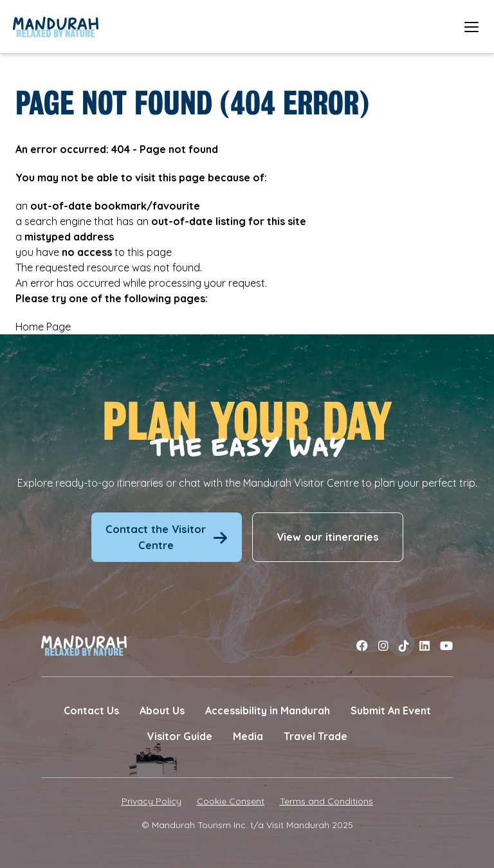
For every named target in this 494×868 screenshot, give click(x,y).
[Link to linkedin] (425, 646)
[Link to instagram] (383, 646)
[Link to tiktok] (404, 646)
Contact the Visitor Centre (166, 537)
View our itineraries (328, 537)
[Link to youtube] (446, 646)
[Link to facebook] (362, 646)
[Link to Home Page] (56, 27)
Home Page (43, 327)
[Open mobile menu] (471, 27)
